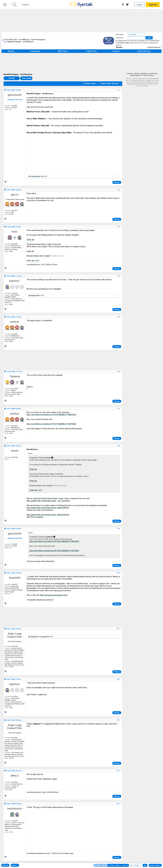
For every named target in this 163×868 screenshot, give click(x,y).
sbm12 (15, 195)
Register (119, 47)
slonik (15, 451)
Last (125, 865)
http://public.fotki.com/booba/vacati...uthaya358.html (48, 508)
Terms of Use (154, 41)
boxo (15, 232)
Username (120, 34)
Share (15, 865)
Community (35, 51)
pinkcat (15, 322)
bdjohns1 (15, 281)
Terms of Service (148, 75)
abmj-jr (15, 776)
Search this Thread (109, 84)
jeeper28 (44, 637)
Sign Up (153, 5)
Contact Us (130, 74)
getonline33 (15, 95)
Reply (12, 78)
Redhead (34, 295)
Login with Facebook (109, 41)
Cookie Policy (153, 74)
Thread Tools (90, 84)
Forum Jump (155, 865)
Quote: (30, 454)
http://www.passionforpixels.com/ (54, 595)
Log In (140, 5)
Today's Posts (91, 51)
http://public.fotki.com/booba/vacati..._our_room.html (48, 501)
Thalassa (15, 376)
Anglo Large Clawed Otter (15, 635)
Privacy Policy (124, 43)
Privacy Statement (136, 75)
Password (120, 38)
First (97, 865)
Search (116, 51)
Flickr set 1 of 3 (33, 261)
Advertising (144, 74)
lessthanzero (15, 809)
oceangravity (36, 176)
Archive (137, 74)
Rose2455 (15, 578)
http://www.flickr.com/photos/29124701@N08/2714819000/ (52, 424)
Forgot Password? (154, 47)
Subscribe (26, 78)
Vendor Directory (144, 51)
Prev (104, 865)
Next (118, 865)
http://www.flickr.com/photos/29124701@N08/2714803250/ (52, 415)
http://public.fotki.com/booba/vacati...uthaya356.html (48, 515)
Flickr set (30, 240)
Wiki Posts (63, 51)
